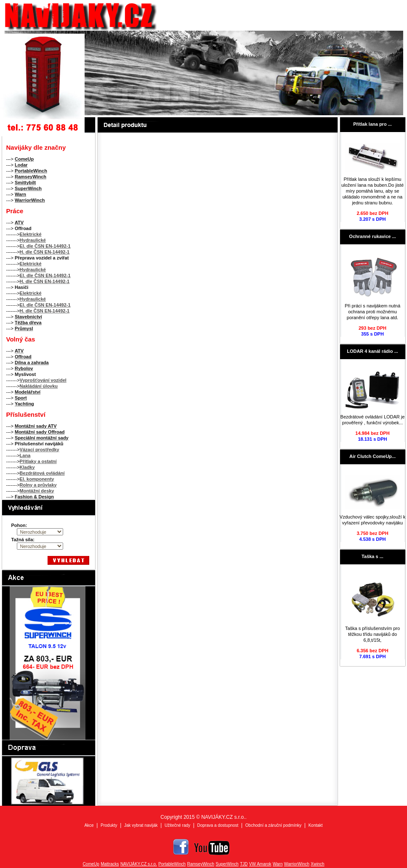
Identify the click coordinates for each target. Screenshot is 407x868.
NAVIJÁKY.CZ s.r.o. (139, 864)
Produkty (109, 825)
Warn (278, 864)
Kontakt (316, 825)
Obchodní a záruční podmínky (273, 825)
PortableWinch (172, 864)
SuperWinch (227, 864)
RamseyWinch (201, 864)
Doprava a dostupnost (218, 825)
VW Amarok (260, 864)
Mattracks (110, 864)
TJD (244, 864)
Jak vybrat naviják (141, 825)
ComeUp (91, 864)
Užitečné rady (177, 825)
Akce (89, 825)
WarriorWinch (297, 864)
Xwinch (317, 864)
